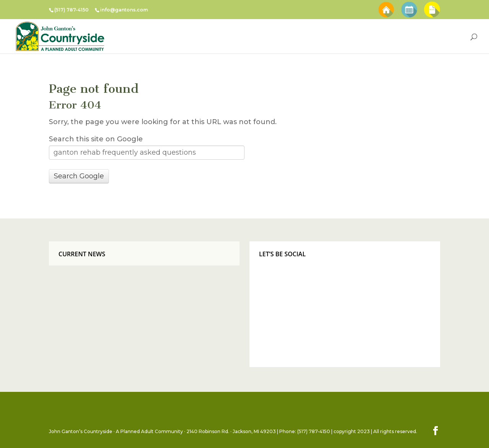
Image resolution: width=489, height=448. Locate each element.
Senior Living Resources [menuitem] (382, 36)
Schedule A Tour (386, 5)
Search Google (79, 176)
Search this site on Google (96, 139)
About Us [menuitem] (324, 36)
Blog (432, 5)
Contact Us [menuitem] (441, 36)
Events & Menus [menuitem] (277, 36)
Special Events (409, 5)
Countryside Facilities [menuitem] (214, 36)
